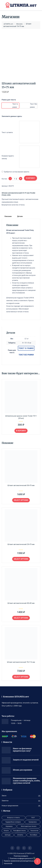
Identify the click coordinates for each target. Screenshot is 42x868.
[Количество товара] (15, 179)
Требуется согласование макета (16, 172)
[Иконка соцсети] (12, 848)
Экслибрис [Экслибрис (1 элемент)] (33, 835)
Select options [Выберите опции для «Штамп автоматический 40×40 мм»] (21, 618)
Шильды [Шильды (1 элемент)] (8, 835)
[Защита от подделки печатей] (6, 760)
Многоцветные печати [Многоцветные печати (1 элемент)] (29, 826)
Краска (31, 301)
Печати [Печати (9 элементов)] (6, 831)
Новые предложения (10, 806)
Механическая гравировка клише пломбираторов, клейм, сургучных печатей (26, 781)
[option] (10, 106)
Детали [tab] (20, 216)
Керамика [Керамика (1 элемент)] (9, 826)
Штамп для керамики (23, 770)
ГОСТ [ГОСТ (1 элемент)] (33, 818)
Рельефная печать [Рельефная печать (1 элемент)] (20, 831)
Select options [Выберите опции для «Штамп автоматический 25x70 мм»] (21, 559)
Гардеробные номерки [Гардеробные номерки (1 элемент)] (13, 822)
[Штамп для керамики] (6, 770)
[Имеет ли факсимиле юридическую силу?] (6, 750)
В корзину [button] (21, 431)
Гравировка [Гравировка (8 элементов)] (33, 822)
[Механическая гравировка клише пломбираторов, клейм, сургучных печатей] (6, 781)
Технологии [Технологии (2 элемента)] (34, 831)
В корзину (31, 178)
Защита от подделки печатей (26, 760)
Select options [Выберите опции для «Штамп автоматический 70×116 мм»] (21, 677)
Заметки (5, 801)
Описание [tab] (8, 216)
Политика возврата (21, 856)
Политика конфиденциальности (21, 858)
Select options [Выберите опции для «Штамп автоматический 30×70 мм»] (21, 500)
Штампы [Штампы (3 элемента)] (20, 835)
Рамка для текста (9, 100)
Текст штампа (7, 132)
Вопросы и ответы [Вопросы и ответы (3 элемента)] (13, 818)
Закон (4, 796)
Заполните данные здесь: (12, 116)
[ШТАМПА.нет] (21, 5)
